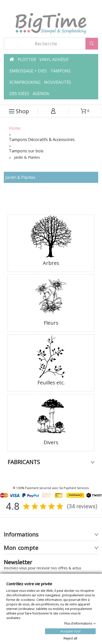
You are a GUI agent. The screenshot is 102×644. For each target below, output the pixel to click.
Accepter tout (70, 631)
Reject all (70, 638)
